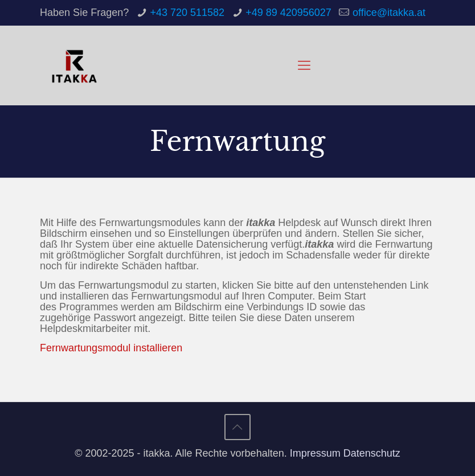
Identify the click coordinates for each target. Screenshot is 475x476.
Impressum (315, 453)
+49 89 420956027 (288, 13)
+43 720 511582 (187, 13)
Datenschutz (372, 453)
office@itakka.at (389, 13)
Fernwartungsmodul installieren (111, 348)
